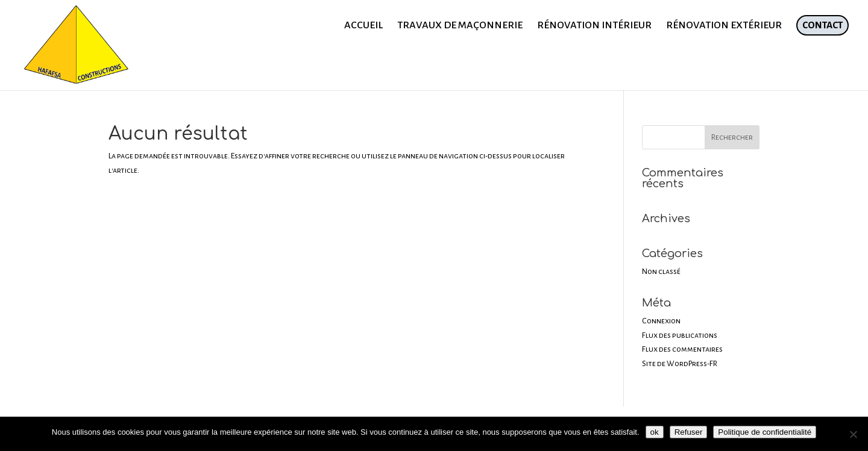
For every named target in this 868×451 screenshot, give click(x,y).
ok (655, 432)
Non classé (661, 272)
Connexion (661, 321)
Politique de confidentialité (765, 432)
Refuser (689, 432)
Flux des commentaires (682, 349)
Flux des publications (680, 335)
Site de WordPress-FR (680, 364)
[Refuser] (853, 434)
